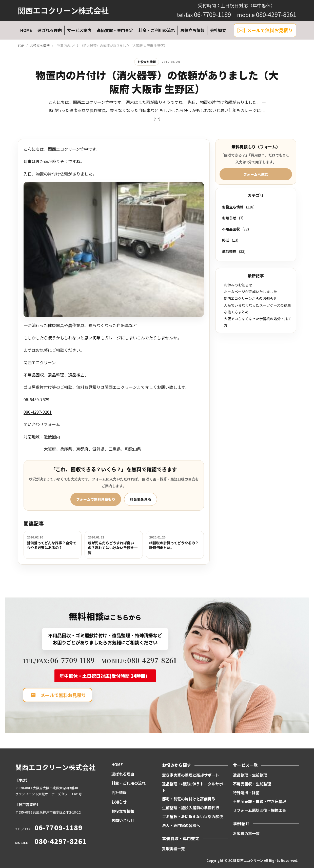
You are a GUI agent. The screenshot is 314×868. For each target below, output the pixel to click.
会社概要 (218, 30)
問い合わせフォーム (42, 424)
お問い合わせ (123, 820)
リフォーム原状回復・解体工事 (260, 810)
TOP (21, 45)
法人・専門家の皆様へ (181, 825)
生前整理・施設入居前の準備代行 (191, 808)
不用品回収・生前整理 (252, 784)
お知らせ (229, 218)
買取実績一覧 (173, 849)
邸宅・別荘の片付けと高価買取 (189, 799)
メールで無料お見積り (265, 30)
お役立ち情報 (192, 30)
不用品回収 (231, 229)
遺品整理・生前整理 (250, 775)
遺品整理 (229, 251)
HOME (26, 30)
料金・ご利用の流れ (157, 30)
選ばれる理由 (50, 30)
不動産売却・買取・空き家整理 (260, 801)
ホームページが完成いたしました (250, 292)
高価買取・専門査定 (115, 30)
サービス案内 (79, 30)
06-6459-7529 (36, 399)
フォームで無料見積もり (96, 499)
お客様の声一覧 (246, 833)
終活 (226, 240)
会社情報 (119, 792)
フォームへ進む (256, 174)
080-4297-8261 (38, 412)
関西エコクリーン (40, 362)
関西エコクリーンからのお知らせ (250, 298)
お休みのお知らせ (238, 285)
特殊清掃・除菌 (246, 793)
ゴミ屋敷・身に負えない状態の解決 (192, 816)
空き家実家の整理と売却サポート (191, 775)
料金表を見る (141, 499)
